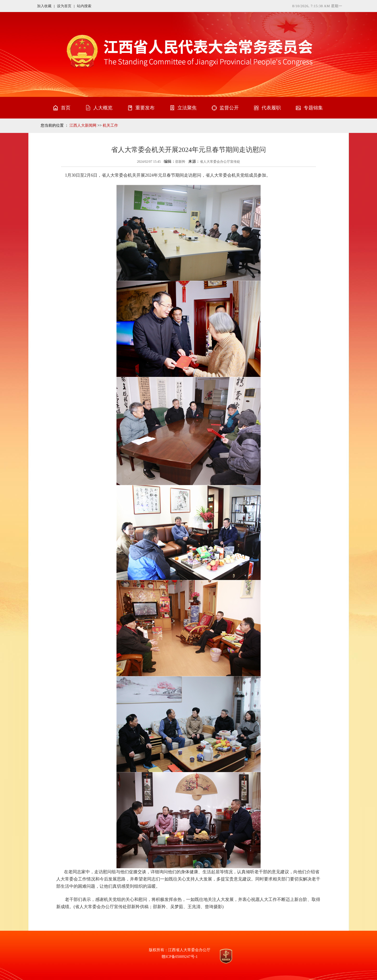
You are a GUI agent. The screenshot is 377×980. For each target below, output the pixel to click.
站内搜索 (84, 6)
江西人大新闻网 (83, 125)
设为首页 (64, 6)
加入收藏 (44, 6)
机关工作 (110, 125)
